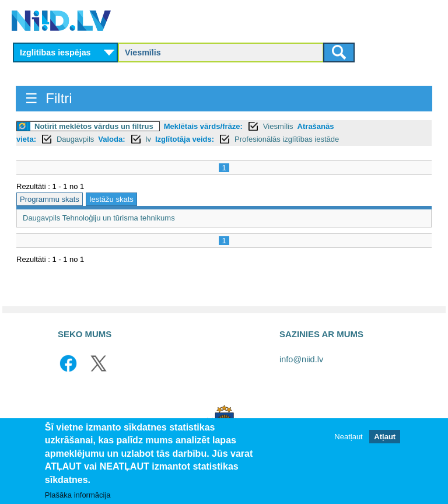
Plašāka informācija (78, 496)
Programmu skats (50, 199)
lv (148, 139)
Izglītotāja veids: (185, 139)
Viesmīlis (278, 126)
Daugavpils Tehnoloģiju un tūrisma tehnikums (99, 218)
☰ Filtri (49, 98)
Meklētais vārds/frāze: (203, 126)
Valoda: (111, 139)
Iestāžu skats (111, 199)
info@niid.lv (301, 359)
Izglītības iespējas (55, 52)
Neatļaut (348, 437)
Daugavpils (75, 139)
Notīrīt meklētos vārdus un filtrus (94, 126)
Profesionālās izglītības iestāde (287, 139)
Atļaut (385, 437)
